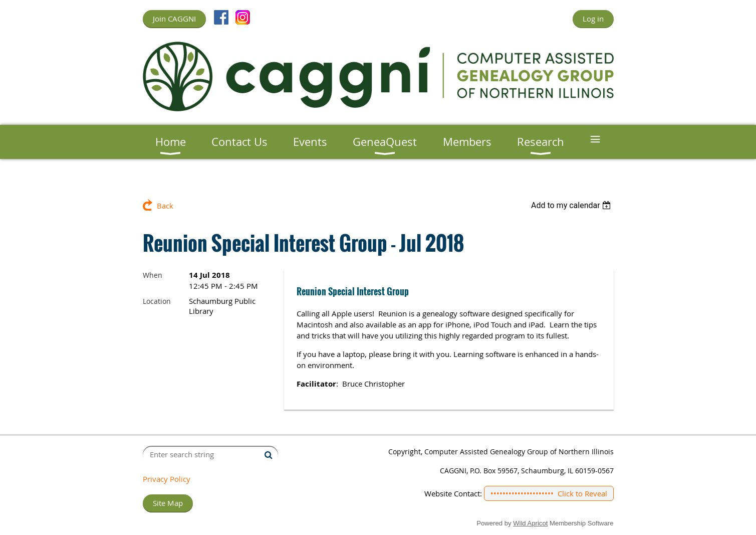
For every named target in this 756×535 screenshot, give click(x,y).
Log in (593, 19)
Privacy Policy (167, 479)
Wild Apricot (530, 523)
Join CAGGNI (174, 19)
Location (157, 301)
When (153, 275)
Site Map (168, 503)
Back (165, 206)
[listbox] (572, 205)
